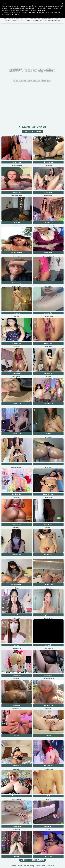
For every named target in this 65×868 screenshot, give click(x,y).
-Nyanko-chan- (48, 769)
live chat (17, 615)
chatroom (48, 283)
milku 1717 (17, 528)
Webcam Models (40, 866)
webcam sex (48, 253)
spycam (17, 645)
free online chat (48, 494)
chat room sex (48, 222)
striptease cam (17, 343)
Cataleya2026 (17, 377)
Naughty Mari (48, 316)
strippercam (48, 826)
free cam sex (48, 524)
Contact (19, 866)
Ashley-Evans (17, 286)
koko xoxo (48, 347)
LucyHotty (48, 467)
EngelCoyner (17, 407)
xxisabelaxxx (17, 648)
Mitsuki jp (17, 558)
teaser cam (48, 464)
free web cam (17, 796)
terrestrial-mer (17, 226)
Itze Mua (17, 316)
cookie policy (41, 10)
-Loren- (48, 830)
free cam (48, 736)
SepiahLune (48, 165)
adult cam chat (17, 192)
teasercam (17, 705)
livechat (48, 434)
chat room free (48, 705)
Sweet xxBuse (17, 799)
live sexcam (17, 313)
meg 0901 (17, 618)
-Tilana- (17, 588)
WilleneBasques (17, 196)
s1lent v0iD (17, 830)
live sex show (48, 162)
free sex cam (17, 524)
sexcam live (48, 645)
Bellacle (48, 799)
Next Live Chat (39, 127)
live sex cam (48, 343)
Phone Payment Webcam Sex (36, 20)
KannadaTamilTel (48, 226)
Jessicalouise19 (17, 165)
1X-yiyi (48, 588)
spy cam (17, 736)
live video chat (17, 494)
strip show (48, 856)
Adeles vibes (48, 196)
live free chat (48, 585)
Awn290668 (17, 769)
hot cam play (17, 283)
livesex (17, 856)
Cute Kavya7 (48, 286)
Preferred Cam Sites (17, 20)
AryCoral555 (48, 437)
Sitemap (13, 866)
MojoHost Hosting (28, 866)
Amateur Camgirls (54, 20)
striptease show (17, 585)
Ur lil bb (48, 377)
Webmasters (50, 866)
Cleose (48, 407)
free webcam (17, 675)
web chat (48, 796)
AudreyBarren (48, 618)
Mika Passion (48, 648)
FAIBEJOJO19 (17, 497)
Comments (25, 127)
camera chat (17, 434)
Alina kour (17, 739)
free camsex (17, 222)
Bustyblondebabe (48, 679)
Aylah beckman (17, 135)
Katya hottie (48, 709)
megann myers (17, 709)
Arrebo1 (17, 437)
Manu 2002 (17, 679)
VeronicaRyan (48, 739)
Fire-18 (48, 135)
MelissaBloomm (17, 467)
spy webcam (48, 192)
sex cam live (48, 675)
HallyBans (17, 347)
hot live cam (48, 554)
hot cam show (17, 162)
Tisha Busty (17, 256)
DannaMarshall (48, 558)
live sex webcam (17, 253)
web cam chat (17, 464)
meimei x (48, 528)
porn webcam (48, 373)
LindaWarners (48, 497)
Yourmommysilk (48, 256)
